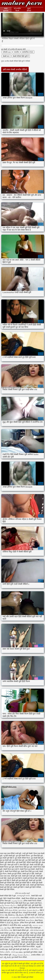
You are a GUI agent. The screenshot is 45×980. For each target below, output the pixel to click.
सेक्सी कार (6, 56)
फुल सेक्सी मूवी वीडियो (31, 952)
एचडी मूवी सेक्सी (27, 853)
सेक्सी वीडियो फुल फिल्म (8, 933)
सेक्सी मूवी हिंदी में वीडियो (33, 887)
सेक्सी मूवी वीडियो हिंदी (7, 883)
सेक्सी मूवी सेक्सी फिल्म (7, 903)
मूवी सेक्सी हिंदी (21, 862)
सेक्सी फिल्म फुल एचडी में (11, 869)
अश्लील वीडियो (36, 955)
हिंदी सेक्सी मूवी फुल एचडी (8, 920)
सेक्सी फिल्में (21, 920)
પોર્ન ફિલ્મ (17, 938)
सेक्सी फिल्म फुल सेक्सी (27, 869)
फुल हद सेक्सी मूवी (6, 860)
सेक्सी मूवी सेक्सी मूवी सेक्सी (30, 942)
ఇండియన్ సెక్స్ (27, 925)
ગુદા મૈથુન (8, 928)
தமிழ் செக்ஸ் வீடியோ (8, 905)
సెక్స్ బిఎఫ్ (7, 957)
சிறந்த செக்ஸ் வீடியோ (21, 955)
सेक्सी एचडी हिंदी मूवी (36, 865)
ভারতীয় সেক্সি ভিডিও (36, 918)
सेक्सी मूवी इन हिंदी (28, 874)
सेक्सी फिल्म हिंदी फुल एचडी (30, 871)
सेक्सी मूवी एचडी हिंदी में (15, 878)
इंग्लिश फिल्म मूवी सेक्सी (28, 923)
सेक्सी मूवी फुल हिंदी (35, 880)
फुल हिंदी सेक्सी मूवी (32, 860)
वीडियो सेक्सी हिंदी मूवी (34, 862)
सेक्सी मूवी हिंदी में (19, 887)
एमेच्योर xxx (7, 52)
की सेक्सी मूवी (16, 942)
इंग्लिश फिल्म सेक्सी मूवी (33, 928)
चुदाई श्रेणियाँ (29, 10)
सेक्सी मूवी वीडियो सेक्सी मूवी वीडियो (30, 935)
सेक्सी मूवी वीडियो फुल (21, 908)
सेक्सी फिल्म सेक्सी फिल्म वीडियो (24, 947)
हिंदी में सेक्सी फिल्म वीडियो (12, 898)
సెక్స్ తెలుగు (20, 915)
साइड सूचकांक (6, 10)
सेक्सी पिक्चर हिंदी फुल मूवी (24, 867)
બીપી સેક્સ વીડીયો (11, 910)
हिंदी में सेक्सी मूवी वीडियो (22, 4)
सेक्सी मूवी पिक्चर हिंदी (30, 878)
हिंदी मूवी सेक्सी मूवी (23, 933)
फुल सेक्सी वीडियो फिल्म (22, 858)
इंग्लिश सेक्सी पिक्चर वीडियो (32, 901)
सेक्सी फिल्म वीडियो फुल (12, 871)
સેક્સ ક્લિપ (30, 920)
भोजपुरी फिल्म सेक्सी (30, 913)
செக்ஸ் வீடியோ (33, 910)
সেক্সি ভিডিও (34, 949)
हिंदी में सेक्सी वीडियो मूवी (21, 930)
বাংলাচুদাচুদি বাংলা (24, 896)
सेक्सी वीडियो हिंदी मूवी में (21, 56)
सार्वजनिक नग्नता (28, 52)
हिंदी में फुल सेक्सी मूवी (37, 933)
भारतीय (16, 52)
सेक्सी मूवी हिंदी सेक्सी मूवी (9, 935)
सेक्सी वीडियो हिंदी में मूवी (8, 896)
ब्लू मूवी (38, 947)
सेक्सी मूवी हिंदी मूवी (6, 887)
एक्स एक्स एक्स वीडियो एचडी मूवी (11, 853)
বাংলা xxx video (17, 952)
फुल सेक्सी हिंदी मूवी (37, 858)
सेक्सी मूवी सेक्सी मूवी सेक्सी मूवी (19, 949)
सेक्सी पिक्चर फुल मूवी (7, 867)
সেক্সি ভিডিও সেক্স (6, 930)
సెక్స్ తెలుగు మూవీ (6, 908)
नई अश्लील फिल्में (17, 10)
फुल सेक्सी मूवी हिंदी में (7, 858)
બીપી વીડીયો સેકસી (37, 930)
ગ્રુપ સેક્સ (22, 910)
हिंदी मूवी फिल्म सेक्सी (29, 938)
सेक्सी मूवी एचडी (16, 876)
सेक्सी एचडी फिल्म (36, 903)
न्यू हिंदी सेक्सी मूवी (9, 856)
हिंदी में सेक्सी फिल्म (18, 928)
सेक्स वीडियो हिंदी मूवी (19, 944)
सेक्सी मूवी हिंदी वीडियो (7, 889)
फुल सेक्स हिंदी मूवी (37, 856)
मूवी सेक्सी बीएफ (10, 862)
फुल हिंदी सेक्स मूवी (18, 860)
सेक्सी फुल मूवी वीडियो (14, 874)
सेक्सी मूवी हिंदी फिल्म (37, 885)
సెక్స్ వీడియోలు (10, 915)
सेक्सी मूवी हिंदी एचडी (22, 885)
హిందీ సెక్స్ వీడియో (13, 923)
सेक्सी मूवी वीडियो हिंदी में (23, 883)
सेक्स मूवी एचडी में (13, 865)
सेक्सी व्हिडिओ (31, 944)
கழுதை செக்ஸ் (17, 901)
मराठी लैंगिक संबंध (15, 925)
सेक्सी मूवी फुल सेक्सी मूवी (20, 880)
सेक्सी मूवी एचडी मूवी (29, 876)
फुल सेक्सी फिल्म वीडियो (19, 957)
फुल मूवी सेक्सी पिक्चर (23, 856)
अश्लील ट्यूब (4, 949)
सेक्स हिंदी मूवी (24, 865)
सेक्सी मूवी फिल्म (17, 913)
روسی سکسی (15, 940)
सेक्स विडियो (24, 918)
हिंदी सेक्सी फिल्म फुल (22, 903)
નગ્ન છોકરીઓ (15, 918)
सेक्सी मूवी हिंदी (10, 885)
